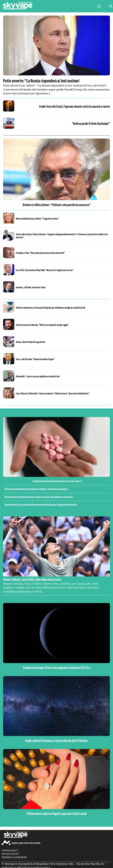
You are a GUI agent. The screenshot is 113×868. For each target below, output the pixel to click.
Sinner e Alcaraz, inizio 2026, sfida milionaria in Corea (32, 580)
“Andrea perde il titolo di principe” (91, 124)
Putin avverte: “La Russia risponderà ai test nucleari (41, 81)
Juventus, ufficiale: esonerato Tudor (31, 287)
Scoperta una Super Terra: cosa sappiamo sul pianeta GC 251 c (56, 668)
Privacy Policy (10, 854)
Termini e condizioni (14, 857)
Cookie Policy (10, 851)
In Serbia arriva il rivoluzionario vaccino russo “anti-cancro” (57, 481)
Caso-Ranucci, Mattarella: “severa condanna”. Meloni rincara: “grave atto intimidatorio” (53, 394)
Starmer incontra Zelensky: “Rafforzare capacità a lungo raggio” (42, 325)
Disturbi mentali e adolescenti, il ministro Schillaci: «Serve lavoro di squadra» (36, 489)
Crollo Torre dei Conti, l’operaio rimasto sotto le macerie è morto (74, 107)
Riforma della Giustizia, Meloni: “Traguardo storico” (37, 219)
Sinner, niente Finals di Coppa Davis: (31, 342)
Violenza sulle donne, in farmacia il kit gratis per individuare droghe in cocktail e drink (51, 308)
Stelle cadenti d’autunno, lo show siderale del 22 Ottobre (56, 741)
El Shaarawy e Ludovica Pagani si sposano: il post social (56, 814)
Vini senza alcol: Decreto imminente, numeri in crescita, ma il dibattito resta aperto (39, 497)
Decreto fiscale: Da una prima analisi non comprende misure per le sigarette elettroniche (41, 505)
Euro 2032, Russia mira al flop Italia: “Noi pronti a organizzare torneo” (45, 270)
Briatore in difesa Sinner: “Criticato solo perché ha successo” (57, 205)
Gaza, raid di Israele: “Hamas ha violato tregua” (35, 359)
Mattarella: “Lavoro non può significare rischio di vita (38, 376)
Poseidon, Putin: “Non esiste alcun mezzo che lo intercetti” (40, 253)
